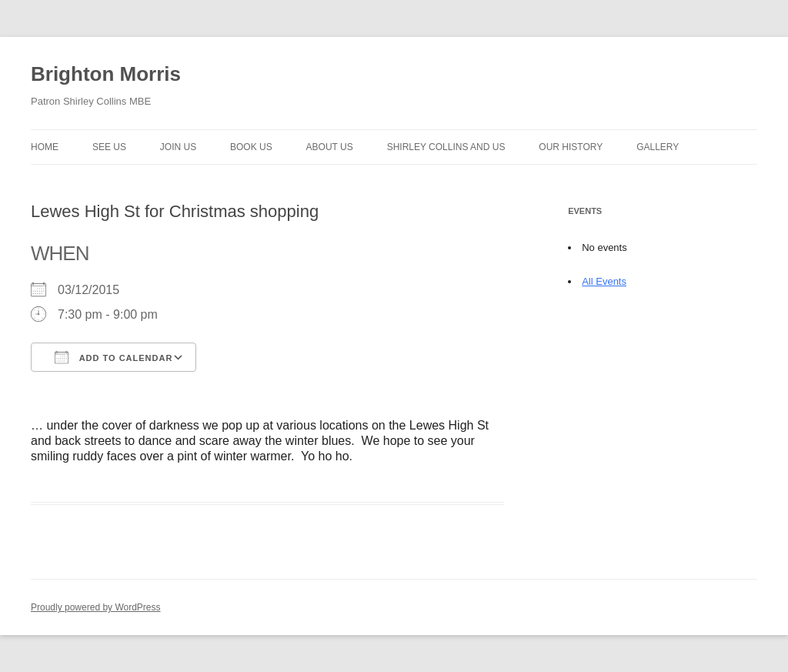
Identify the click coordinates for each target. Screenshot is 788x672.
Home (45, 147)
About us (330, 147)
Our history (571, 147)
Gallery (658, 147)
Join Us (178, 147)
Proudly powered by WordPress (96, 607)
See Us (109, 147)
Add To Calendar (114, 357)
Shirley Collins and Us (446, 147)
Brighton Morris (106, 74)
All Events (604, 281)
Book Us (251, 147)
